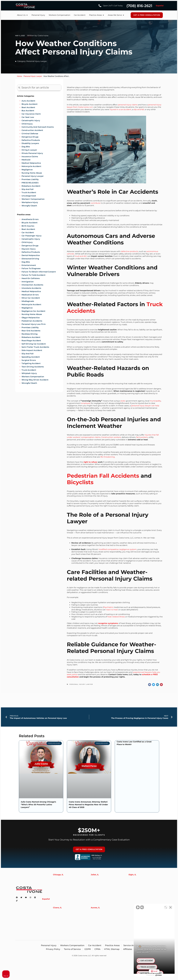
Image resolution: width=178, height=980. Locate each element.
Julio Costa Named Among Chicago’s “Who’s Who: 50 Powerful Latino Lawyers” (38, 805)
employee (86, 403)
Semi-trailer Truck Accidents (35, 347)
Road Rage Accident (31, 341)
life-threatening (108, 457)
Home (19, 76)
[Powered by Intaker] (159, 975)
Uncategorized (29, 196)
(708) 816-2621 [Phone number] (139, 6)
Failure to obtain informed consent (39, 272)
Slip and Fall (28, 354)
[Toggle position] (166, 907)
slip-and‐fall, (139, 109)
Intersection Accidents (32, 285)
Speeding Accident (31, 357)
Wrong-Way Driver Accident (35, 380)
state (123, 401)
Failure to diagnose (31, 268)
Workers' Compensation (33, 199)
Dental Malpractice (31, 255)
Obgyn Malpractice (31, 318)
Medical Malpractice (31, 163)
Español (160, 6)
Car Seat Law (28, 117)
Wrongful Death (29, 206)
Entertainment (29, 265)
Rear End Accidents (31, 331)
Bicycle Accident (30, 104)
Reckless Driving (30, 334)
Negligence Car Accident (33, 311)
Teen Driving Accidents (33, 367)
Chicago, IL (58, 875)
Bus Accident (28, 111)
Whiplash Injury (29, 373)
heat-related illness (116, 617)
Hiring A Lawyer (29, 150)
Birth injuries (28, 226)
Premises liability (30, 327)
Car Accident (28, 233)
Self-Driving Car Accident (34, 344)
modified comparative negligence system (118, 549)
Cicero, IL (57, 908)
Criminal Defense (30, 134)
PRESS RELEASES (30, 183)
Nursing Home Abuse (32, 173)
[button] (150, 685)
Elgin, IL (132, 875)
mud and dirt (81, 256)
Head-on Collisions (31, 278)
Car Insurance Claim (31, 114)
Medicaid (26, 160)
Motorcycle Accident (31, 166)
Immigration (28, 282)
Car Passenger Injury (32, 236)
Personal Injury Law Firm (34, 324)
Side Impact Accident (32, 350)
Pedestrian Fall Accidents (103, 476)
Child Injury (27, 124)
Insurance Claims (30, 157)
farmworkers (142, 437)
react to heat (112, 610)
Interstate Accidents (31, 288)
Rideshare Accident (31, 186)
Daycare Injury (29, 249)
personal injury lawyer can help (145, 406)
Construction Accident (32, 130)
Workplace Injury (30, 202)
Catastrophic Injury (31, 120)
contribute (96, 203)
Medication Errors (30, 295)
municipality (155, 401)
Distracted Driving (30, 259)
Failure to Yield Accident (33, 275)
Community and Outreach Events (38, 127)
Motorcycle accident (31, 305)
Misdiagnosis (28, 301)
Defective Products (31, 140)
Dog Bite (26, 147)
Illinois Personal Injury (32, 153)
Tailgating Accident (31, 363)
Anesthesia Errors (30, 219)
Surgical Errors (29, 360)
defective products (130, 251)
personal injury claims (128, 105)
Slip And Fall (28, 189)
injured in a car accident (121, 109)
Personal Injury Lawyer (37, 61)
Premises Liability (30, 179)
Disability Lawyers (30, 143)
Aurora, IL (95, 908)
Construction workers (111, 437)
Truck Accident (29, 192)
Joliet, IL (95, 875)
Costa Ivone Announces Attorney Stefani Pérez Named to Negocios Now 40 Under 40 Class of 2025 (88, 805)
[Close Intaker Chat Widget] (171, 907)
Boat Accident (28, 107)
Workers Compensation (33, 377)
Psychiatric (108, 607)
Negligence (27, 170)
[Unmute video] (138, 907)
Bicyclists (80, 482)
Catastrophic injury (31, 239)
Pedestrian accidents (32, 321)
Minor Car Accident (31, 298)
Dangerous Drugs (30, 137)
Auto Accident (28, 101)
